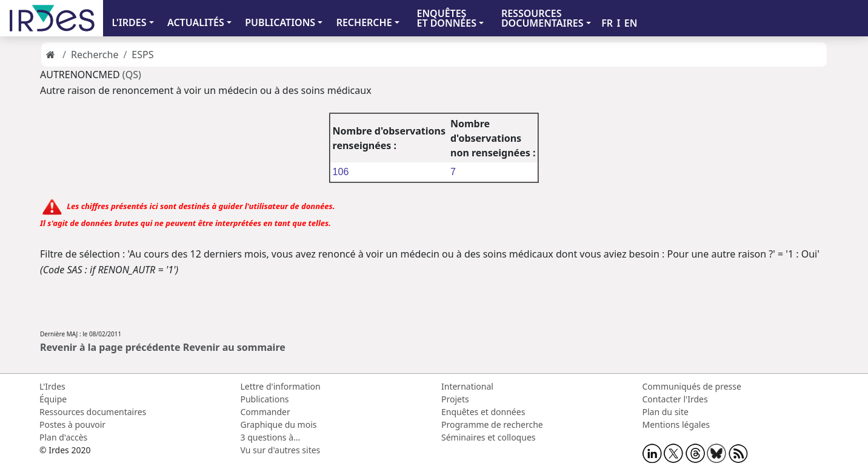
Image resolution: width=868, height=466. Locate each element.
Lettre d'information (281, 386)
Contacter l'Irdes (675, 399)
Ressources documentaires (93, 412)
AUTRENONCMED (81, 75)
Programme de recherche (492, 424)
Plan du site (666, 412)
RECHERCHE (364, 22)
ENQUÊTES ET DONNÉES (446, 18)
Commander (265, 412)
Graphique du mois (279, 424)
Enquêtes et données (483, 412)
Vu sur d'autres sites (281, 450)
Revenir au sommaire (234, 347)
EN (631, 23)
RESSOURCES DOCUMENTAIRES (542, 18)
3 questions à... (271, 437)
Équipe (53, 399)
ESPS (142, 55)
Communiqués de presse (692, 386)
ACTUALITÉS (196, 22)
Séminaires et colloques (488, 437)
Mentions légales (676, 424)
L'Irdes (52, 386)
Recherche (95, 55)
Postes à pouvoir (72, 424)
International (467, 386)
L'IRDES (129, 22)
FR (607, 23)
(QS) (132, 75)
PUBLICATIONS (280, 22)
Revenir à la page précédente (110, 347)
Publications (265, 399)
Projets (455, 399)
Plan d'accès (63, 437)
